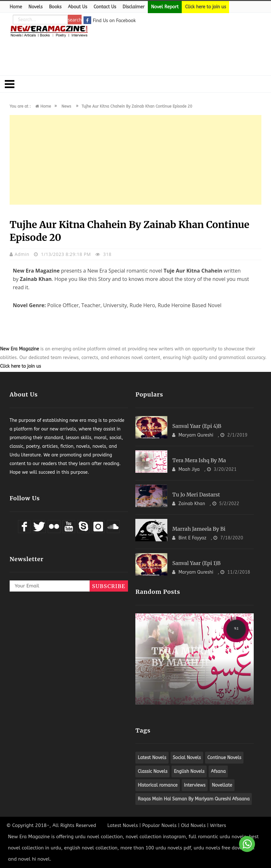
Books (55, 7)
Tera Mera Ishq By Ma (199, 460)
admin (23, 254)
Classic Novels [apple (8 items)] (152, 771)
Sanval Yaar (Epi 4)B (197, 426)
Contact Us (105, 7)
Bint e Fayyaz (193, 538)
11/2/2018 (239, 572)
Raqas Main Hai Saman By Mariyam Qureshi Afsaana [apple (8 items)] (194, 799)
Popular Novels (159, 825)
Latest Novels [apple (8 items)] (152, 758)
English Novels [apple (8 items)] (189, 771)
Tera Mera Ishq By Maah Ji (194, 657)
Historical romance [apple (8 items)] (157, 785)
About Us (77, 7)
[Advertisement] (136, 53)
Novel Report (165, 7)
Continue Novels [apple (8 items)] (224, 758)
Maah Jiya (190, 469)
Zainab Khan (192, 504)
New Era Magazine (20, 349)
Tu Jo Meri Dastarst (196, 495)
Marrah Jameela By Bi (199, 529)
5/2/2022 (229, 504)
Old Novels (193, 825)
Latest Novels (123, 825)
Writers (218, 825)
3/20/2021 (225, 469)
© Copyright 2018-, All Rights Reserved (51, 825)
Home (16, 7)
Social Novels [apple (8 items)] (187, 758)
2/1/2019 (237, 435)
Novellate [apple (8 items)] (222, 785)
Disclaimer (134, 7)
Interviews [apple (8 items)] (195, 785)
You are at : (20, 106)
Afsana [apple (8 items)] (218, 771)
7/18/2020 (232, 538)
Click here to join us (205, 7)
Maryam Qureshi (197, 435)
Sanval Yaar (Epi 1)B (196, 563)
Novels (36, 7)
